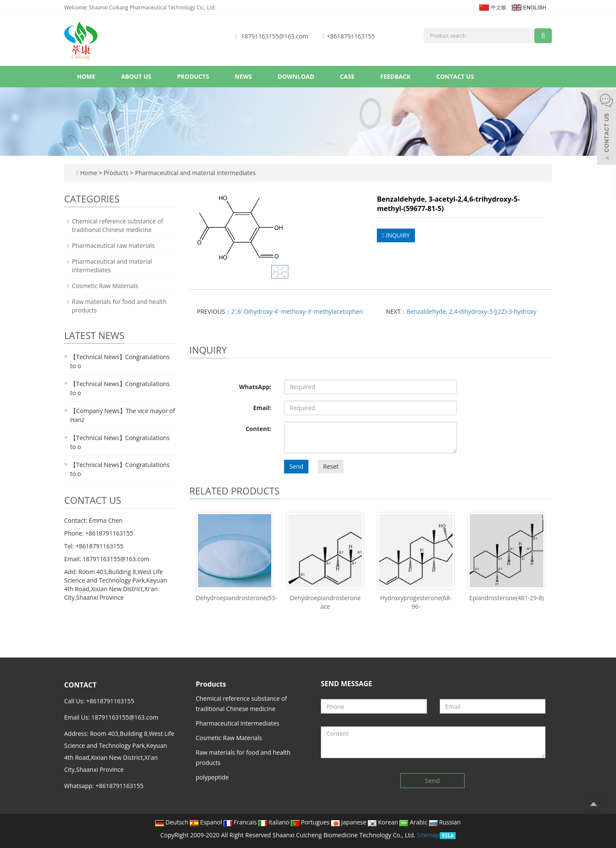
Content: (258, 429)
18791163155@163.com (275, 36)
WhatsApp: (255, 387)
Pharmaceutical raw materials (113, 245)
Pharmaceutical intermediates (238, 723)
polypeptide (212, 777)
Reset (331, 466)
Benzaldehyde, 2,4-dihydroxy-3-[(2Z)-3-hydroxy (471, 311)
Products (193, 76)
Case (347, 76)
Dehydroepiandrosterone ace (325, 602)
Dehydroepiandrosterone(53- (237, 598)
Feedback (395, 76)
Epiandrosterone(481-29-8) (506, 598)
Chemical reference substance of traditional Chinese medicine (117, 225)
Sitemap (428, 835)
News (243, 76)
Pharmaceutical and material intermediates (195, 173)
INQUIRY (396, 235)
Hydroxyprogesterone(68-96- (416, 602)
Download (296, 76)
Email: (262, 408)
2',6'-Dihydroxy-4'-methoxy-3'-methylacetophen (297, 311)
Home (86, 76)
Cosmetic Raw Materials (105, 286)
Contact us (455, 76)
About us (136, 76)
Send (296, 466)
